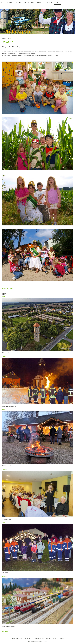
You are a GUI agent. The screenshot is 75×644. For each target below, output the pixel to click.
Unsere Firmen (29, 2)
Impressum (62, 639)
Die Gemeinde (9, 2)
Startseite (12, 38)
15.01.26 (5, 297)
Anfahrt (12, 639)
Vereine (19, 2)
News (57, 2)
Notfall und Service (8, 7)
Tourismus (41, 2)
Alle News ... (6, 631)
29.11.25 (5, 523)
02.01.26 (5, 410)
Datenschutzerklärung (23, 639)
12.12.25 (5, 469)
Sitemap (55, 639)
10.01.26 (5, 356)
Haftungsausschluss (38, 639)
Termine (50, 2)
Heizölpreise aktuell (8, 288)
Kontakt (49, 639)
